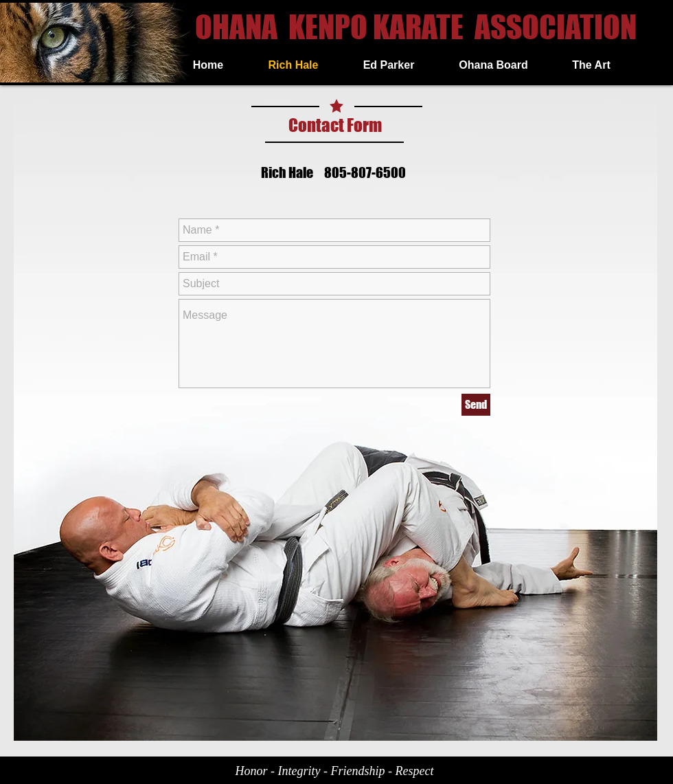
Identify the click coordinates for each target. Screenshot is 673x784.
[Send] (476, 405)
